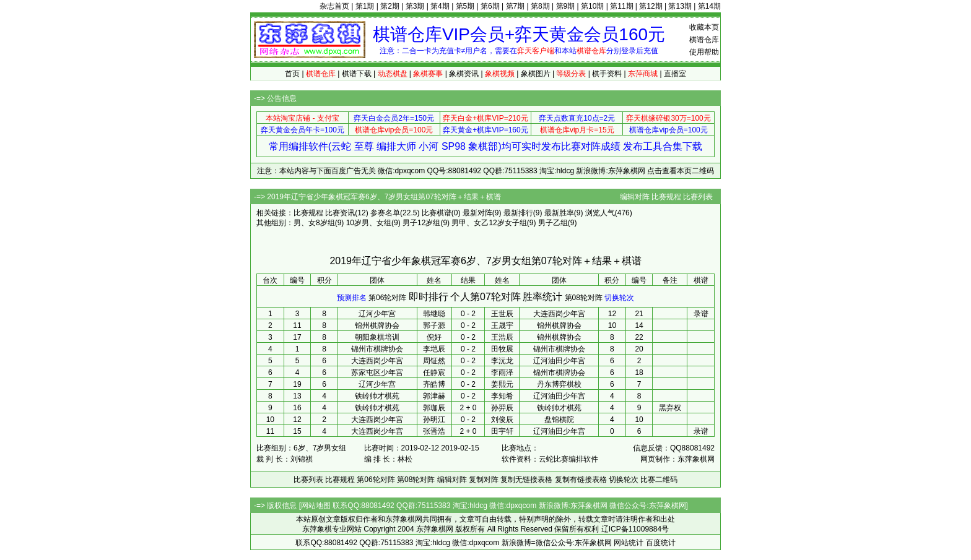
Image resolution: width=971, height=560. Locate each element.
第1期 (365, 6)
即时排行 (429, 297)
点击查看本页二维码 (681, 171)
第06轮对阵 (387, 298)
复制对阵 (484, 480)
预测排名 (352, 298)
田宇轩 (502, 431)
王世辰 (502, 314)
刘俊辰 (502, 420)
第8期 (540, 6)
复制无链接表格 (526, 480)
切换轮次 (619, 298)
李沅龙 (502, 361)
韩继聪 (434, 314)
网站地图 (316, 506)
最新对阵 (477, 213)
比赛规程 (666, 197)
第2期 (390, 6)
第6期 (490, 6)
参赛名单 (385, 213)
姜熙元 (502, 384)
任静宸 (434, 373)
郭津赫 (434, 396)
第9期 (566, 6)
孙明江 (434, 420)
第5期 (465, 6)
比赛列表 (698, 197)
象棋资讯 (464, 74)
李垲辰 (434, 349)
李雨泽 (502, 373)
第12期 (651, 6)
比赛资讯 (340, 213)
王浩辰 (502, 337)
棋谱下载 (357, 74)
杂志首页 (334, 6)
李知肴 (502, 396)
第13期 (680, 6)
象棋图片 (536, 74)
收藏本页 (704, 27)
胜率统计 (542, 297)
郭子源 (434, 325)
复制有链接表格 (581, 480)
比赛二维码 (659, 480)
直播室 (675, 74)
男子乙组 (553, 223)
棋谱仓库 (704, 40)
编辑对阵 (635, 197)
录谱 (701, 314)
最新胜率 (559, 213)
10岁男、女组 (369, 223)
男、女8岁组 (314, 223)
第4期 (440, 6)
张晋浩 (434, 431)
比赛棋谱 (437, 213)
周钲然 (434, 361)
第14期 (709, 6)
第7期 (516, 6)
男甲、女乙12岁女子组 (489, 223)
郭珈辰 (434, 408)
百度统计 (661, 543)
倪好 (434, 337)
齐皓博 (434, 384)
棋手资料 (607, 74)
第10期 (592, 6)
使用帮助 (704, 52)
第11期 (621, 6)
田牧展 (502, 349)
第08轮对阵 (584, 298)
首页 (292, 74)
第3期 (415, 6)
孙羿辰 (502, 408)
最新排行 (518, 213)
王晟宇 (502, 325)
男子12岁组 (421, 223)
